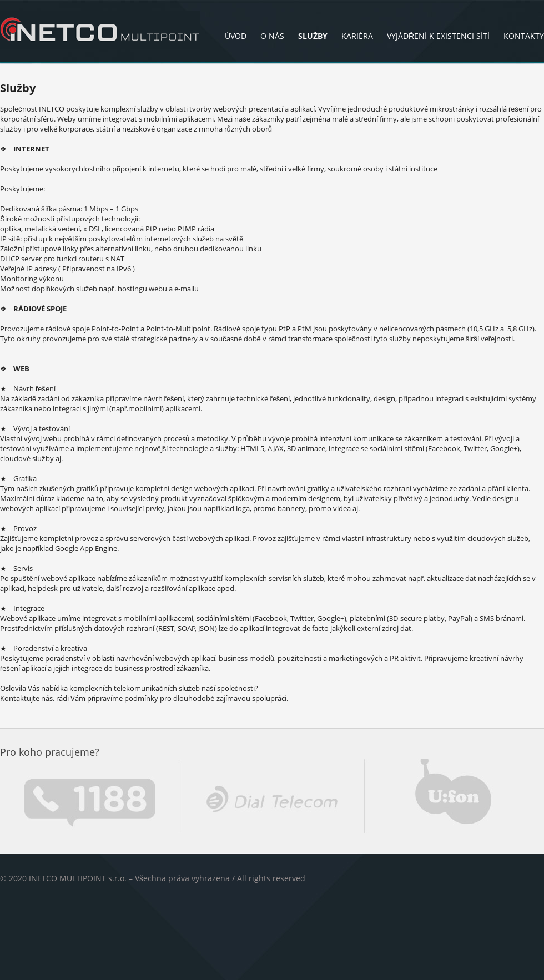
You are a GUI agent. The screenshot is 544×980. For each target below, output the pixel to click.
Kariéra (357, 36)
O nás (272, 36)
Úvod (236, 36)
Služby (313, 36)
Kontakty (524, 36)
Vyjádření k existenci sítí (438, 36)
